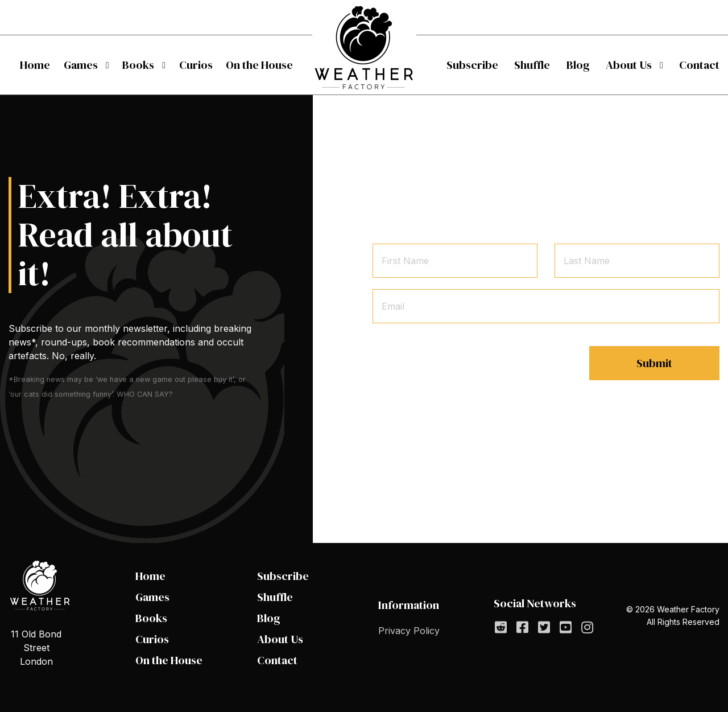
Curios (196, 65)
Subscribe (472, 65)
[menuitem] (35, 65)
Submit (654, 363)
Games (81, 65)
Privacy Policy (409, 631)
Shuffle (532, 65)
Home (35, 65)
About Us (629, 65)
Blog (578, 65)
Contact (699, 65)
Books (138, 65)
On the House (259, 65)
